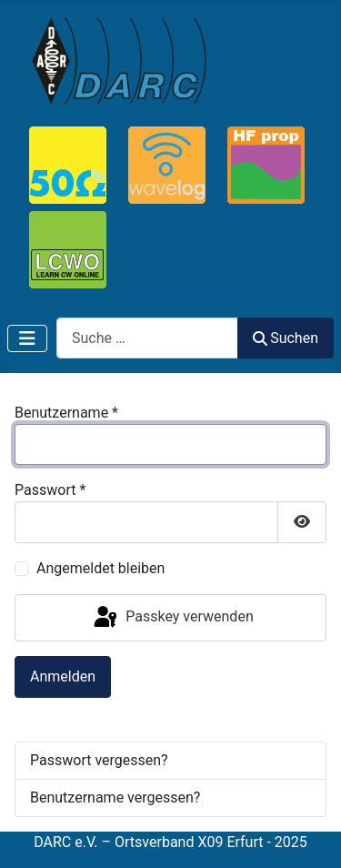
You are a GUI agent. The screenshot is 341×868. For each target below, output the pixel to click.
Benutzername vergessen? (115, 797)
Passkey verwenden (172, 618)
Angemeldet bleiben (100, 568)
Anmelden (63, 676)
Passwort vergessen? (99, 760)
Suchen (286, 338)
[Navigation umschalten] (27, 338)
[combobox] (147, 338)
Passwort (50, 490)
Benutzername (66, 413)
